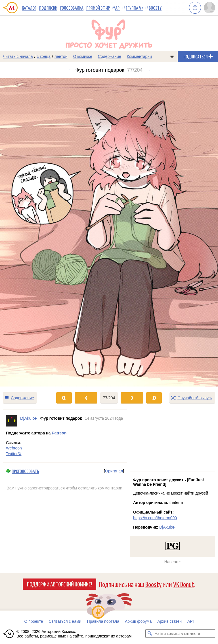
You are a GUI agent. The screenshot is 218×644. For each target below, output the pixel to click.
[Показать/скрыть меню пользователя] (209, 8)
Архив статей (169, 621)
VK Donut (184, 584)
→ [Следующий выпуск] (148, 70)
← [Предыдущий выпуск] (70, 70)
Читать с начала (18, 56)
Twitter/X (14, 453)
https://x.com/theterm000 (155, 518)
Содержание (110, 56)
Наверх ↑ (173, 562)
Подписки (48, 8)
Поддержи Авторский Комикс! (59, 584)
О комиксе (82, 56)
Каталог (29, 8)
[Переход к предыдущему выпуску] (27, 232)
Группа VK (135, 8)
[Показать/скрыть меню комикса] (172, 56)
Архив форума (138, 621)
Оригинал (114, 471)
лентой (61, 56)
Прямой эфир (98, 8)
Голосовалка (72, 8)
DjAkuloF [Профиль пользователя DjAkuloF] (29, 418)
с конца (44, 56)
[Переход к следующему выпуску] (109, 232)
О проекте (33, 621)
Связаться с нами (65, 621)
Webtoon (14, 448)
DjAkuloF (167, 527)
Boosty (155, 8)
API (118, 8)
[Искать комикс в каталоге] (150, 634)
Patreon (59, 433)
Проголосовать (25, 471)
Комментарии (139, 56)
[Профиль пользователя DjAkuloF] (12, 421)
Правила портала (103, 621)
